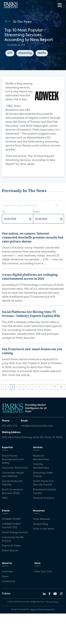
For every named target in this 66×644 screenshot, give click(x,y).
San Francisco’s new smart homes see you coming (32, 351)
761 (55, 387)
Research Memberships (41, 458)
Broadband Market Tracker (44, 491)
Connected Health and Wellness (13, 475)
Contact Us (9, 582)
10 (44, 387)
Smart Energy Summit (15, 532)
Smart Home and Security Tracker (43, 483)
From (36, 212)
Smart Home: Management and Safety (13, 459)
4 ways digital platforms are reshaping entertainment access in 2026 (30, 277)
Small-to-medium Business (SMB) (12, 491)
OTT (10, 53)
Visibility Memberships (41, 466)
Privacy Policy (52, 602)
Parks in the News (43, 529)
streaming (25, 53)
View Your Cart (43, 572)
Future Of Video (11, 546)
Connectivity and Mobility (12, 483)
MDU (5, 498)
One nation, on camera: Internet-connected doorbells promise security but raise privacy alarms (33, 237)
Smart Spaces (10, 551)
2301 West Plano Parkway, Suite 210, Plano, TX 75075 (32, 437)
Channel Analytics (44, 498)
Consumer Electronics (15, 468)
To (3, 212)
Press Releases (42, 519)
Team (5, 577)
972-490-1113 (9, 426)
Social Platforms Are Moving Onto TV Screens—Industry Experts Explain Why (31, 314)
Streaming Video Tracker (43, 475)
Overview (8, 572)
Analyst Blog (40, 524)
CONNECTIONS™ (12, 519)
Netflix (42, 53)
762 (61, 387)
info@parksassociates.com (37, 426)
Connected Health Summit (13, 539)
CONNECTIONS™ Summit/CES (12, 526)
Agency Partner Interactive (42, 610)
